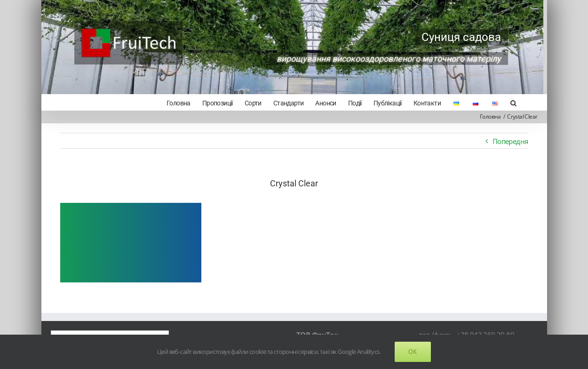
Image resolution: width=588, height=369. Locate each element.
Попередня (507, 141)
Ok (413, 352)
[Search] (509, 102)
